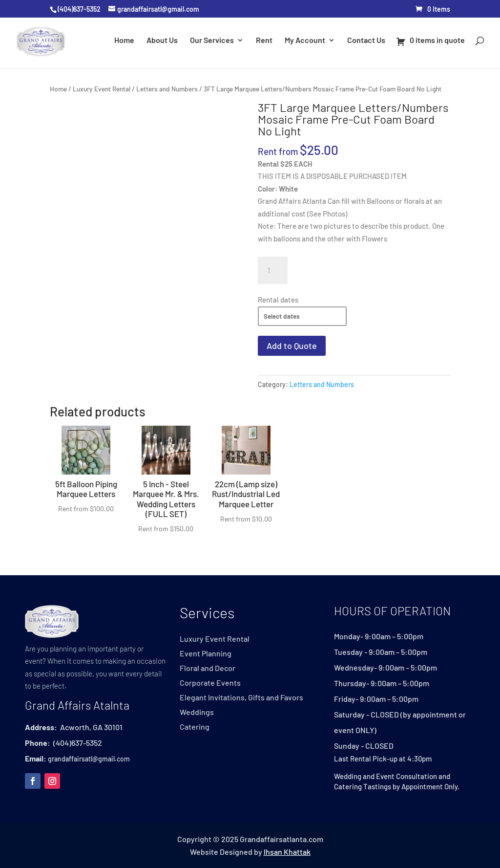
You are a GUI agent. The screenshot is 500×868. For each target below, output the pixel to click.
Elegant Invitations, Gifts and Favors (241, 698)
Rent (264, 41)
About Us (162, 41)
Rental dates (278, 300)
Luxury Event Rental (102, 89)
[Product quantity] (272, 270)
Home (124, 41)
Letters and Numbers (167, 89)
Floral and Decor (208, 669)
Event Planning (206, 654)
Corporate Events (210, 683)
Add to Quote (292, 346)
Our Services (212, 41)
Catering (195, 727)
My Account (305, 41)
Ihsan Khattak (287, 852)
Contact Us (366, 41)
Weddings (197, 713)
